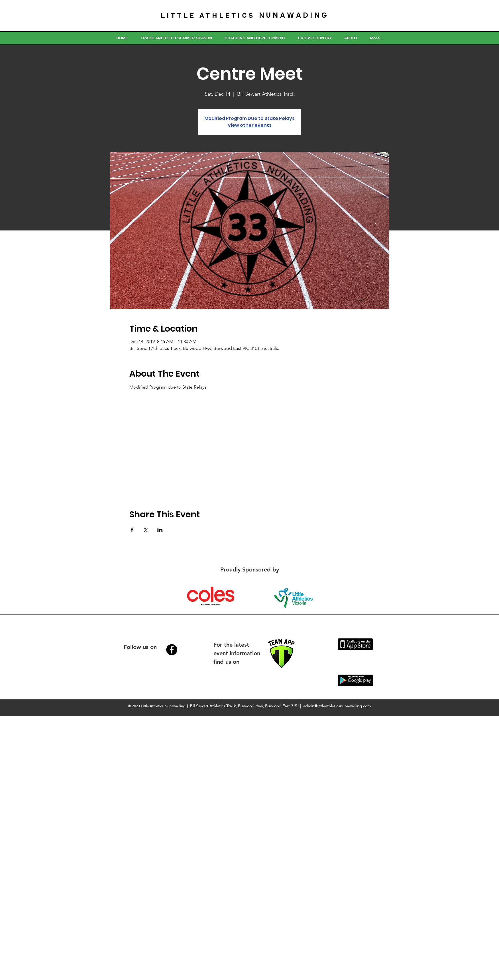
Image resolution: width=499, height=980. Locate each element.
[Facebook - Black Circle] (172, 650)
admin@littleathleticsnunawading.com (337, 706)
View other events (250, 125)
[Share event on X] (146, 530)
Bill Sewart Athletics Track (213, 706)
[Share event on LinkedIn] (160, 530)
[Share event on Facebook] (132, 530)
